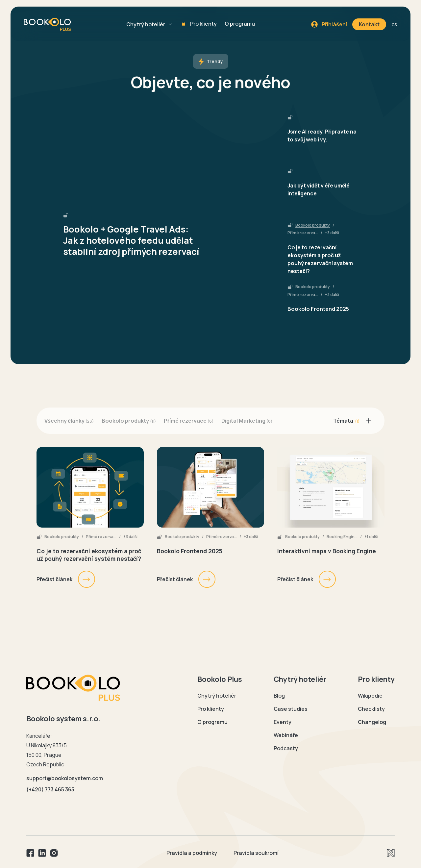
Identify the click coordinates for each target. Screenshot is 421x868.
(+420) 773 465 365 (50, 789)
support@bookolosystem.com (65, 778)
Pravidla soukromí (256, 853)
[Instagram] (54, 853)
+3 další (332, 233)
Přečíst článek (66, 579)
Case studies (291, 709)
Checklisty (371, 709)
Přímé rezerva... (303, 233)
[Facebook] (30, 853)
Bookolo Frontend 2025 (318, 309)
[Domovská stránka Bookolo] (73, 688)
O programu (240, 24)
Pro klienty (203, 24)
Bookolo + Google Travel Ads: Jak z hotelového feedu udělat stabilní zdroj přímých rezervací (131, 240)
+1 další (371, 537)
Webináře (286, 735)
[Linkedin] (42, 853)
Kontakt (369, 24)
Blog (279, 696)
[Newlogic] (391, 853)
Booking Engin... (342, 537)
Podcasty (286, 748)
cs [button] (394, 24)
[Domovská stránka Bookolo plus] (47, 24)
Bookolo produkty (313, 225)
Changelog (372, 722)
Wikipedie (370, 696)
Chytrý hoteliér (146, 24)
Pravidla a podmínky (192, 853)
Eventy (283, 722)
